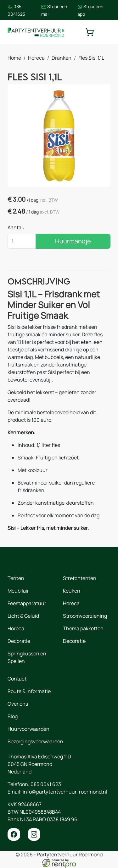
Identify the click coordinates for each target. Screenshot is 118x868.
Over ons (18, 704)
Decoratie (19, 641)
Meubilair (18, 591)
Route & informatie (29, 691)
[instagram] (34, 834)
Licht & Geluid (23, 616)
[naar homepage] (36, 32)
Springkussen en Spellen (27, 657)
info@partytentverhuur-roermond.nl (65, 792)
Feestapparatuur (27, 603)
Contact (17, 679)
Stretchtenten (80, 578)
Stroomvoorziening (85, 616)
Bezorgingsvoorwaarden (35, 741)
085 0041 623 (46, 784)
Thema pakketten (83, 628)
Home (14, 58)
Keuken (72, 591)
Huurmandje (73, 241)
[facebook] (14, 834)
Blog (13, 716)
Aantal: (16, 227)
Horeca (36, 58)
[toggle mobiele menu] (106, 32)
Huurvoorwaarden (28, 729)
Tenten (16, 578)
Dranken (62, 58)
